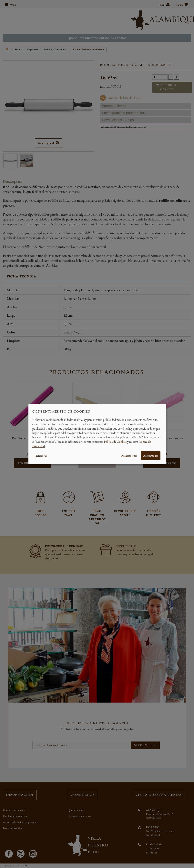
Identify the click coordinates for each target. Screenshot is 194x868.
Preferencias (41, 456)
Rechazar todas (129, 456)
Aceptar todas (151, 456)
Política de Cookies (115, 442)
